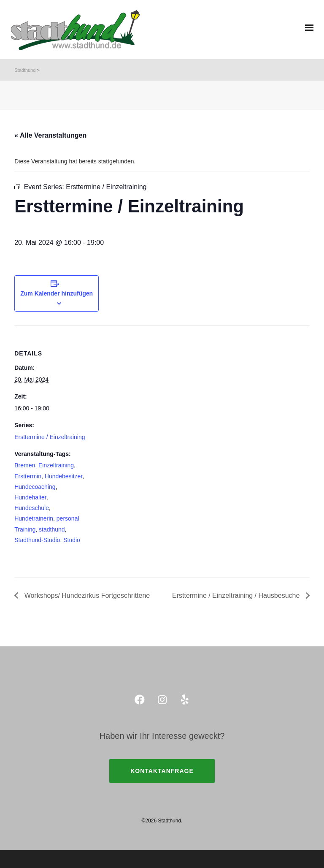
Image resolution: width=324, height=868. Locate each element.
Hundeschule (32, 508)
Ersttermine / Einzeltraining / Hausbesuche (237, 595)
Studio (72, 540)
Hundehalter (30, 497)
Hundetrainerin (34, 518)
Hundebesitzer (64, 476)
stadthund (52, 529)
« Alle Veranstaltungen (50, 135)
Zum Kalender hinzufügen (57, 293)
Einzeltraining (56, 465)
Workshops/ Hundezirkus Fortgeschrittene (86, 595)
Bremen (25, 465)
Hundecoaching (35, 487)
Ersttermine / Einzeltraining (50, 437)
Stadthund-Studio (37, 540)
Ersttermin (28, 476)
